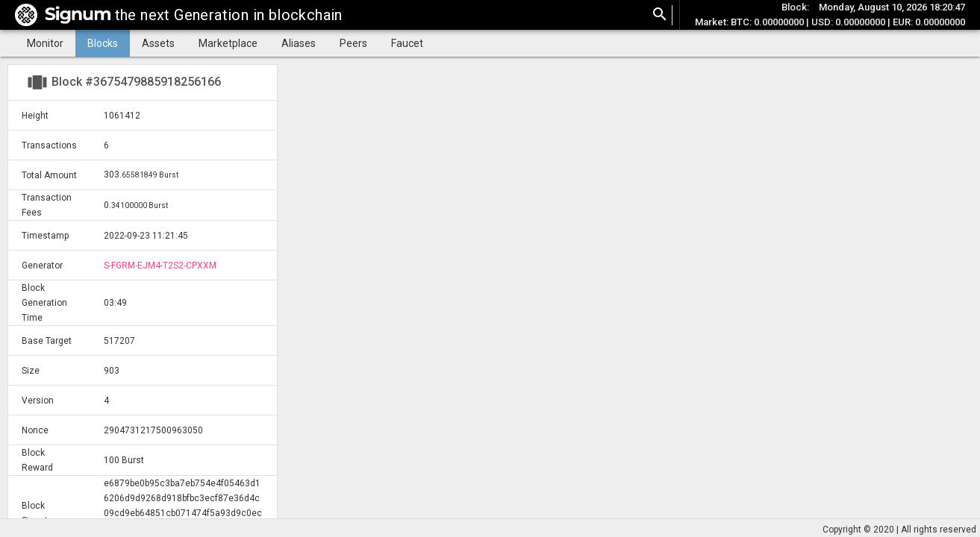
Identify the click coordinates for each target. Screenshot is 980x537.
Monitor (45, 43)
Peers (353, 43)
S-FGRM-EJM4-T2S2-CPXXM (160, 266)
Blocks (103, 43)
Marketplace (228, 43)
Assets (158, 43)
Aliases (299, 43)
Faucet (407, 43)
